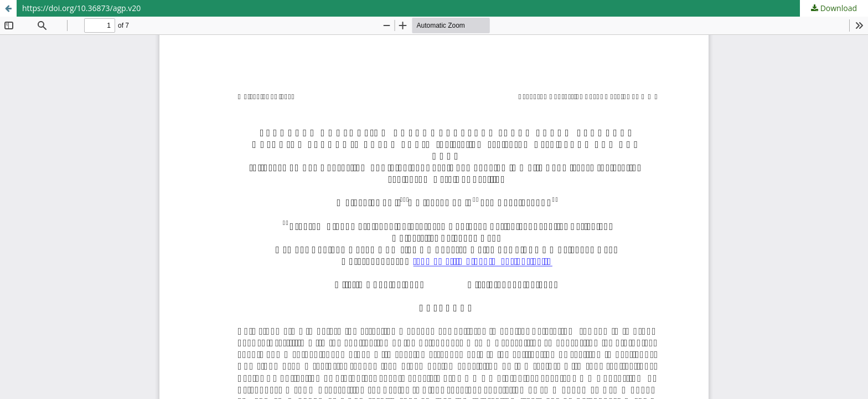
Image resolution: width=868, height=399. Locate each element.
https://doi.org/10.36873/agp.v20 (81, 8)
